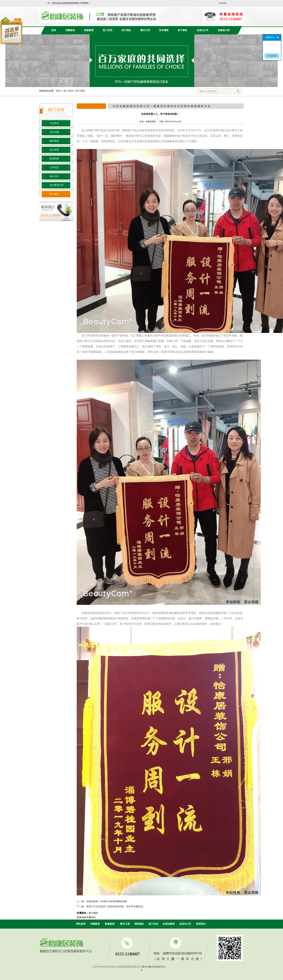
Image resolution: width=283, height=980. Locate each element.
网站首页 (81, 924)
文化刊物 (54, 132)
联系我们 (201, 924)
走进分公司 (203, 30)
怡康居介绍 (224, 30)
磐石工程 (145, 30)
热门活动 (108, 30)
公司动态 (54, 167)
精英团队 (139, 924)
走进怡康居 (169, 924)
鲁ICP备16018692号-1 (154, 967)
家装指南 (54, 159)
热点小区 (54, 176)
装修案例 (89, 30)
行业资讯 (54, 123)
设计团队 (126, 30)
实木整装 (164, 30)
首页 (54, 30)
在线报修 (222, 3)
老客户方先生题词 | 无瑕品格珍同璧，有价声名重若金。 (116, 906)
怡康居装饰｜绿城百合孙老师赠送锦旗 (107, 901)
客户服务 (183, 30)
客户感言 (80, 91)
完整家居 (70, 30)
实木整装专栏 (57, 185)
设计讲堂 (54, 150)
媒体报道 (54, 141)
